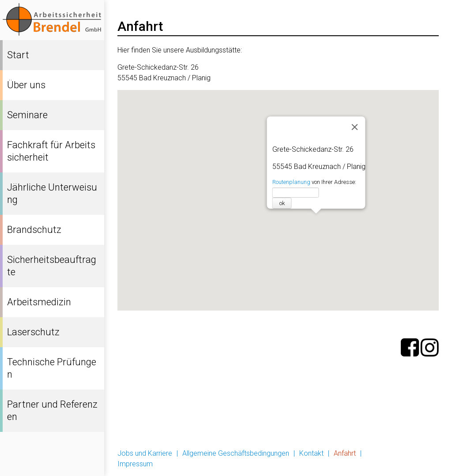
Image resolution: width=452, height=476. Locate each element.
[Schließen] (354, 127)
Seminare (27, 115)
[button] (316, 223)
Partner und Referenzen (52, 410)
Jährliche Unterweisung (52, 193)
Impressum (135, 464)
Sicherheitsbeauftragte (52, 266)
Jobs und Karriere (145, 453)
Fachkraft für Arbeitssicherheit (51, 151)
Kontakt (311, 453)
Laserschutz (33, 332)
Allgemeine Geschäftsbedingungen (236, 453)
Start (18, 55)
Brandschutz (34, 230)
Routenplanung (291, 182)
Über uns (26, 85)
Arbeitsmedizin (39, 302)
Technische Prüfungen (52, 368)
